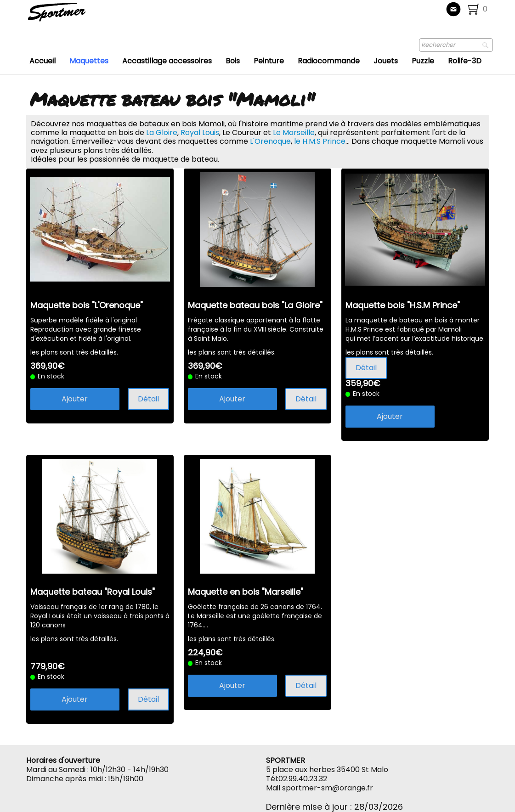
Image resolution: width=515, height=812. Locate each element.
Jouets (386, 61)
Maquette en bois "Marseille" (246, 592)
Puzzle (423, 61)
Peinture (269, 61)
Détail (148, 399)
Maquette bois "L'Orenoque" (87, 305)
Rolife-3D (465, 61)
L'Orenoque (270, 141)
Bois (233, 61)
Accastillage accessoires (167, 61)
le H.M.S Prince (320, 141)
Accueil (42, 61)
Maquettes (89, 61)
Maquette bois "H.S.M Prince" (403, 305)
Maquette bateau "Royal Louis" (93, 592)
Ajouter (75, 399)
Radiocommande (329, 61)
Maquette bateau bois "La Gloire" (255, 305)
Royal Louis (200, 133)
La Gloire (162, 133)
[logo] (87, 16)
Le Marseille (294, 133)
